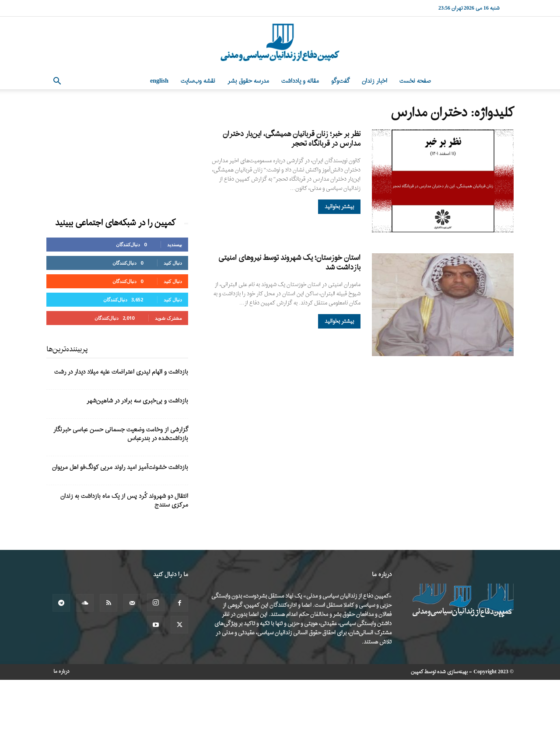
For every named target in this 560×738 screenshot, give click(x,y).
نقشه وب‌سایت (198, 81)
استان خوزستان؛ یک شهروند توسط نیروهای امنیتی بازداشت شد (289, 263)
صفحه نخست (415, 81)
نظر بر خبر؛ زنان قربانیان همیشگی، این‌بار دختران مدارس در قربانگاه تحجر (292, 139)
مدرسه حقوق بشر (248, 81)
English (159, 81)
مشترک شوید (168, 318)
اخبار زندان (374, 81)
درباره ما (61, 672)
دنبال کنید (173, 263)
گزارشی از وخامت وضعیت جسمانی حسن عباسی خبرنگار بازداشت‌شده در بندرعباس (121, 434)
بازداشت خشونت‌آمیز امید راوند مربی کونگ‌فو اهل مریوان (120, 467)
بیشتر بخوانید (339, 207)
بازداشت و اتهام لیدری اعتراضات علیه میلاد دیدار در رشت (121, 372)
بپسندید (175, 244)
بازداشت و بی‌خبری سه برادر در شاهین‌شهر (137, 401)
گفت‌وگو (340, 81)
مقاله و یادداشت (300, 81)
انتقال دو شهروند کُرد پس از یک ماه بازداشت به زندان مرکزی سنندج (124, 501)
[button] (57, 82)
